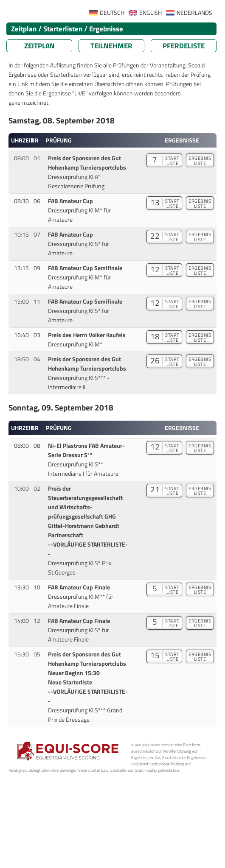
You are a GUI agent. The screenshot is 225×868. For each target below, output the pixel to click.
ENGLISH (150, 13)
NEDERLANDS (194, 13)
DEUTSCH (112, 13)
